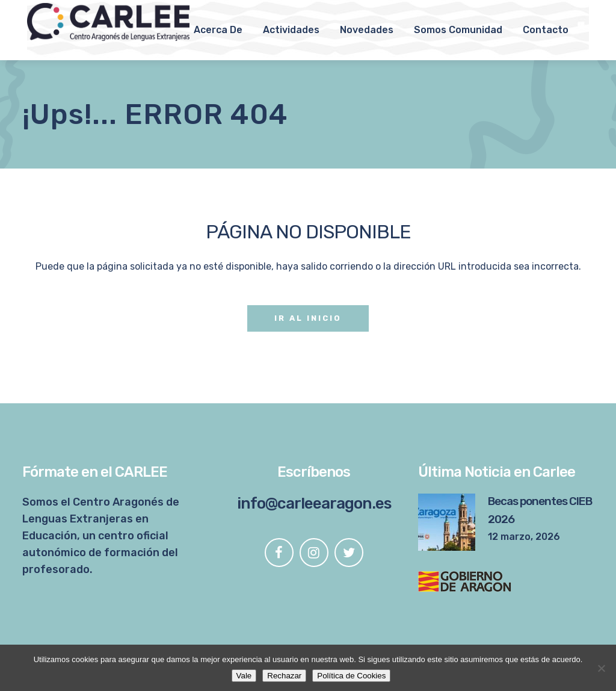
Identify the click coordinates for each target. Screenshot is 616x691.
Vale (244, 676)
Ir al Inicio (308, 318)
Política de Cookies (351, 676)
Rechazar (284, 676)
